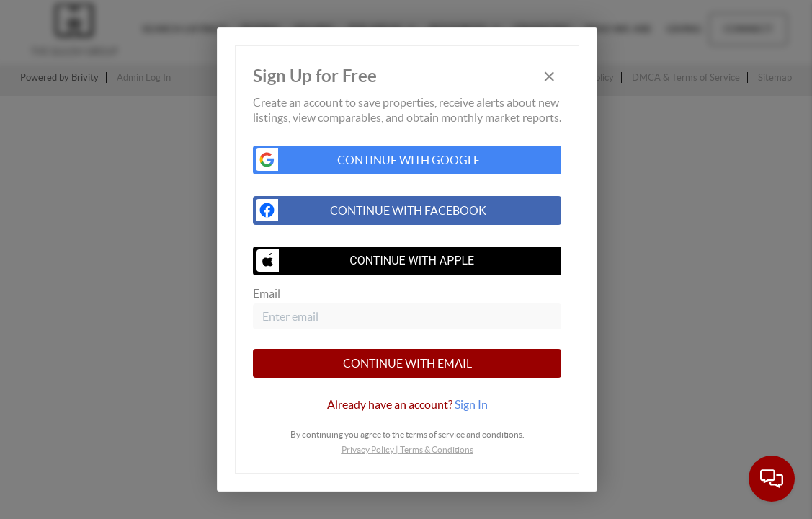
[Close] (549, 76)
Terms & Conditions (437, 449)
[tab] (407, 404)
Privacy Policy (368, 449)
